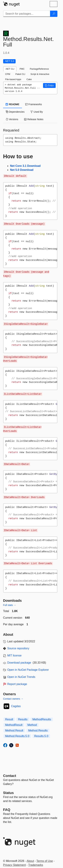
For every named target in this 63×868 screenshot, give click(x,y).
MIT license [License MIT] (15, 655)
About (30, 861)
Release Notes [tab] (34, 119)
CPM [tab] (8, 74)
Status (8, 793)
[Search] (54, 14)
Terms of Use (45, 861)
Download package (19, 663)
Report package (17, 684)
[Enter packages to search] (27, 14)
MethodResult (14, 725)
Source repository (18, 648)
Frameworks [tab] (34, 104)
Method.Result (14, 731)
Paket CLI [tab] (20, 74)
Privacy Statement (15, 865)
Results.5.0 (41, 736)
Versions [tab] (12, 119)
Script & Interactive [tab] (40, 74)
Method (32, 725)
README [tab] (13, 104)
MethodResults (42, 719)
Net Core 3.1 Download (25, 166)
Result (9, 719)
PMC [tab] (22, 69)
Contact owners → (13, 699)
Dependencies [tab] (15, 112)
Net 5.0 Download (22, 170)
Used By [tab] (37, 112)
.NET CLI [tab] (10, 69)
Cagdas (16, 706)
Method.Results (38, 731)
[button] (49, 85)
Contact (10, 776)
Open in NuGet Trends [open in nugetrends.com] (21, 677)
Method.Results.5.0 (17, 736)
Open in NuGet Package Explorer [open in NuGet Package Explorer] (28, 670)
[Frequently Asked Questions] (7, 810)
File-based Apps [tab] (13, 79)
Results (23, 719)
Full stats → (10, 605)
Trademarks (36, 865)
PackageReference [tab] (39, 69)
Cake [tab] (29, 79)
